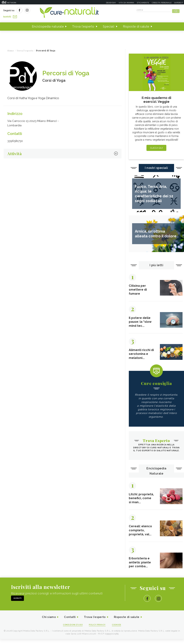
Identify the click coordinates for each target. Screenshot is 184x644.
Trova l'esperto (83, 25)
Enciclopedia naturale (48, 25)
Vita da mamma (126, 3)
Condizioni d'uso (72, 630)
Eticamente (143, 3)
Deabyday (111, 3)
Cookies (118, 630)
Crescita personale (162, 3)
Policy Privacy (98, 630)
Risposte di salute (136, 25)
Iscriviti (45, 11)
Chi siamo (47, 622)
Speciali (109, 25)
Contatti (69, 622)
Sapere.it (179, 3)
